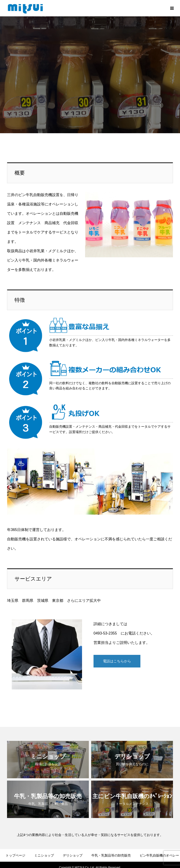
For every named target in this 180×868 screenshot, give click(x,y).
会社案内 (51, 861)
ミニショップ (44, 847)
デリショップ (73, 847)
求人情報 (143, 861)
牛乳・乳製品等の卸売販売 (111, 847)
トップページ (15, 847)
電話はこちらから (117, 653)
